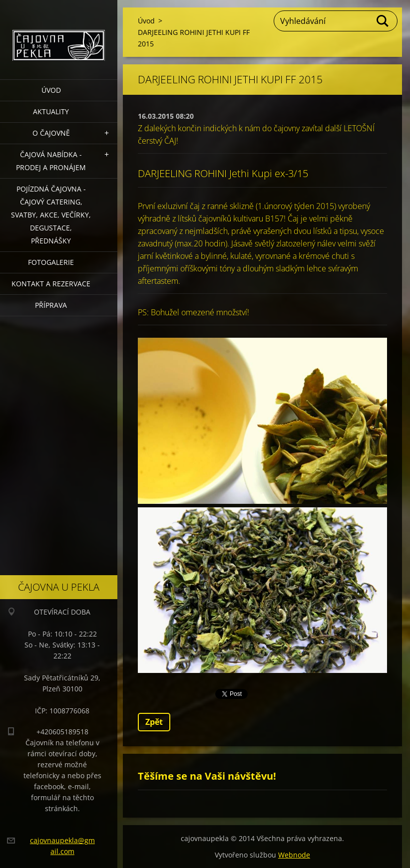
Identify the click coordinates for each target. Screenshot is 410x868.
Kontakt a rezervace (51, 284)
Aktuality (51, 111)
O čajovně (51, 133)
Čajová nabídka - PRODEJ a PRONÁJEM (51, 161)
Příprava (51, 305)
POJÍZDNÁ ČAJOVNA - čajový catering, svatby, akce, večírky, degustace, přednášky (51, 215)
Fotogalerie (51, 262)
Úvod (51, 90)
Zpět (154, 722)
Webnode (294, 855)
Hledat (383, 21)
